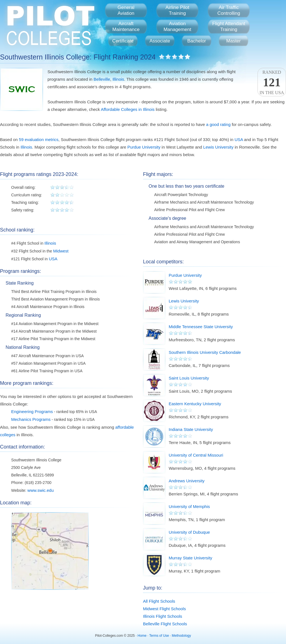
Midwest (61, 251)
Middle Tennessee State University (201, 327)
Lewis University (218, 147)
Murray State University (190, 558)
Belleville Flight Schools (165, 624)
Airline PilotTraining (177, 10)
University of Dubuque (189, 532)
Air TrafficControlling (229, 10)
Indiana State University (191, 429)
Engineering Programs (32, 412)
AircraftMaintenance (126, 27)
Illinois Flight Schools (163, 616)
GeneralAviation (126, 10)
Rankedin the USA (272, 82)
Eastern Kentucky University (195, 404)
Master (233, 41)
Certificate (123, 41)
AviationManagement (177, 27)
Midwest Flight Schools (164, 609)
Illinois (118, 79)
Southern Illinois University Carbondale (205, 352)
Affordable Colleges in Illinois (128, 109)
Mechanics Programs (31, 419)
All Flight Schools (159, 601)
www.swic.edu (40, 490)
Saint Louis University (189, 378)
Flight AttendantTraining (229, 27)
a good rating (218, 124)
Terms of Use (159, 636)
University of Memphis (189, 506)
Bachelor (196, 41)
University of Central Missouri (196, 455)
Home (142, 636)
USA (239, 139)
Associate (160, 41)
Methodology (181, 636)
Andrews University (187, 481)
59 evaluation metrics (39, 139)
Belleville (102, 79)
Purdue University (144, 147)
